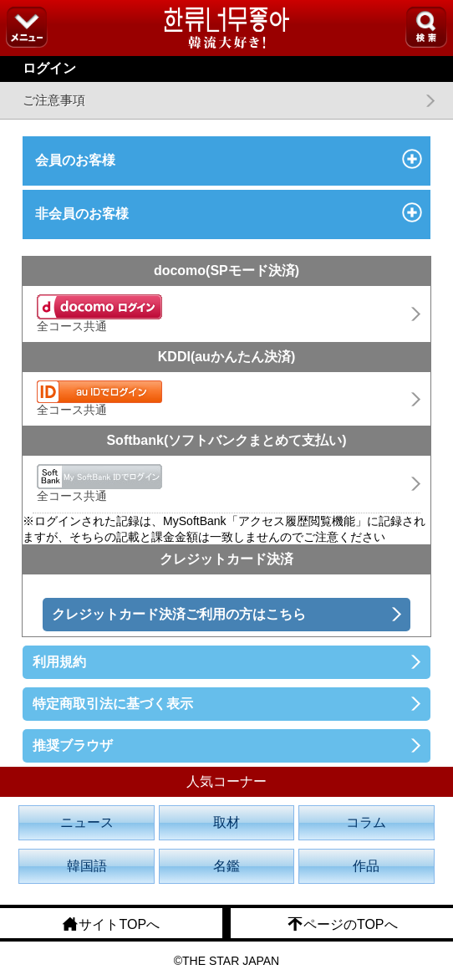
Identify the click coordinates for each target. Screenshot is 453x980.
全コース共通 (99, 314)
